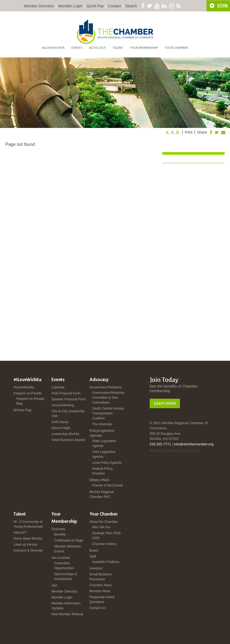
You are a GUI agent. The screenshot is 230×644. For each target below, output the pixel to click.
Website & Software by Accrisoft (175, 451)
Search (131, 6)
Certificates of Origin (69, 540)
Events (77, 48)
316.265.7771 (160, 444)
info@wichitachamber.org (194, 444)
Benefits (60, 534)
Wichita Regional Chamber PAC (102, 494)
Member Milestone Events (68, 549)
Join (54, 585)
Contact (114, 6)
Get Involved (60, 558)
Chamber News (101, 585)
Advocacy (97, 48)
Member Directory (39, 6)
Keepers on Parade (27, 393)
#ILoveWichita (53, 48)
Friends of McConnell (108, 485)
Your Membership (144, 48)
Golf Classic (60, 422)
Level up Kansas (26, 545)
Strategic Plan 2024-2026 (107, 536)
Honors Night (61, 428)
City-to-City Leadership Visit (68, 414)
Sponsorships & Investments (65, 577)
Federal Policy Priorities (103, 471)
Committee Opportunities (64, 566)
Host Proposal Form (66, 393)
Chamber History (104, 544)
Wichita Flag (22, 410)
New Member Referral (67, 614)
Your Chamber (176, 48)
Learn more (165, 403)
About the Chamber (104, 522)
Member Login (70, 6)
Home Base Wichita (28, 539)
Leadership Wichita (65, 434)
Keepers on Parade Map (30, 401)
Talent (118, 48)
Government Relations (106, 387)
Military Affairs (100, 480)
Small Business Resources (101, 577)
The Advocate (102, 424)
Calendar (58, 387)
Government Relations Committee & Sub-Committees (108, 398)
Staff (93, 556)
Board (94, 550)
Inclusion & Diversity (28, 550)
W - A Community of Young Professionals (28, 524)
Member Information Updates (66, 606)
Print (189, 132)
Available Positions (106, 562)
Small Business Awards (68, 440)
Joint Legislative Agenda (104, 454)
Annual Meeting (63, 405)
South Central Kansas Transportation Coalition (108, 413)
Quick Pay (95, 6)
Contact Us (98, 608)
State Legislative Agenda (104, 443)
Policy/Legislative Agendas (102, 433)
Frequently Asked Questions (102, 600)
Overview (58, 529)
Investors (96, 568)
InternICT (20, 533)
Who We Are (101, 527)
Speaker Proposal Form (69, 399)
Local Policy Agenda (107, 463)
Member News (100, 591)
